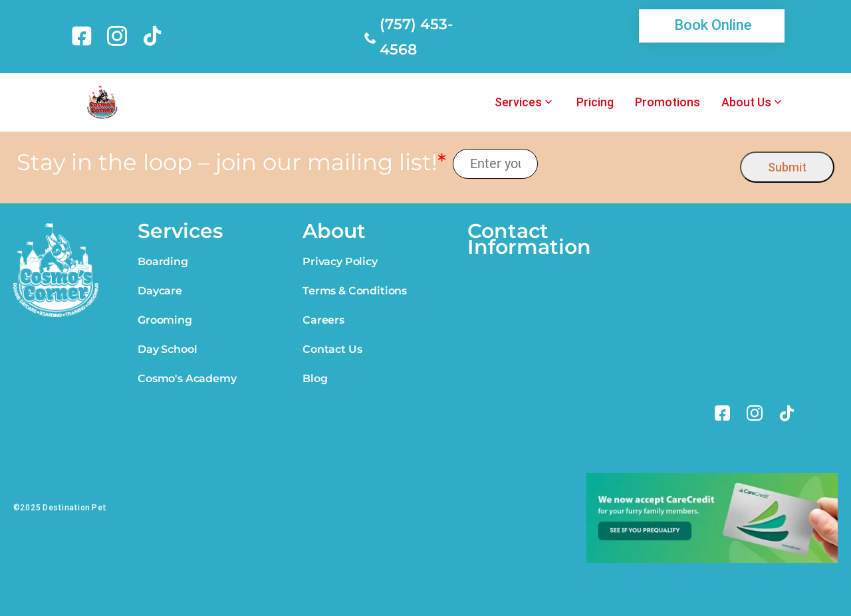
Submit (787, 167)
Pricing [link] (595, 102)
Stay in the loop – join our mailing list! (231, 162)
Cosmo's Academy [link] (187, 378)
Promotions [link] (668, 102)
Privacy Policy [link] (340, 261)
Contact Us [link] (332, 349)
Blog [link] (315, 378)
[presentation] (639, 164)
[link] (84, 36)
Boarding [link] (163, 261)
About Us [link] (746, 102)
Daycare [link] (160, 291)
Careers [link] (323, 320)
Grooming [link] (165, 320)
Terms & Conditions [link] (355, 291)
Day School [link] (167, 349)
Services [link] (518, 102)
